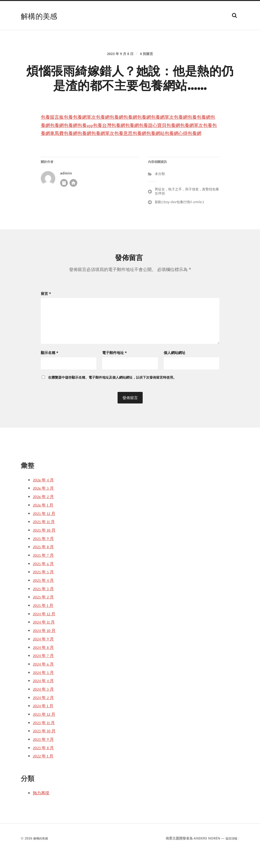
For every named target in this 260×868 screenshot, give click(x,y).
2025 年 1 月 (44, 621)
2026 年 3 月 (45, 503)
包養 (74, 127)
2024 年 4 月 (45, 696)
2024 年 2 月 (45, 713)
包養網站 (74, 151)
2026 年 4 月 (45, 495)
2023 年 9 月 (45, 755)
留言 (46, 311)
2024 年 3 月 (45, 704)
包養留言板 (55, 127)
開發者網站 (73, 201)
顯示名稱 (49, 368)
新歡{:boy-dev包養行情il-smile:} (179, 219)
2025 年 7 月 (45, 570)
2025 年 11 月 (45, 537)
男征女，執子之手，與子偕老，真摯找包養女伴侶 (187, 209)
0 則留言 (149, 57)
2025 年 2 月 (45, 612)
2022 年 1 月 (44, 771)
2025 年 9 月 (45, 554)
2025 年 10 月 (46, 545)
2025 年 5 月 (45, 587)
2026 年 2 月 (45, 512)
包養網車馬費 (124, 143)
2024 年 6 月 (45, 679)
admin (66, 191)
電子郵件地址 (114, 368)
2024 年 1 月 (44, 721)
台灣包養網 (162, 135)
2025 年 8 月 (45, 562)
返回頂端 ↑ (231, 853)
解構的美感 (43, 15)
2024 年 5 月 (45, 687)
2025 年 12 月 (46, 528)
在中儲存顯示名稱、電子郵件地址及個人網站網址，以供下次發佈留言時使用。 (112, 392)
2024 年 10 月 (46, 646)
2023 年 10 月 (46, 746)
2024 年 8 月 (45, 662)
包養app (128, 135)
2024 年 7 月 (45, 671)
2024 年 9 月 (45, 654)
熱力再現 (42, 808)
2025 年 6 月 (45, 579)
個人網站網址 (175, 368)
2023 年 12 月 (46, 729)
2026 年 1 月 (44, 520)
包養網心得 (99, 151)
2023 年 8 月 (45, 763)
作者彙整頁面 (64, 201)
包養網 (116, 127)
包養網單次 (94, 127)
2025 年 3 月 (45, 604)
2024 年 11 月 (45, 637)
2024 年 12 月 (46, 629)
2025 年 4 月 (45, 596)
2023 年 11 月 (45, 738)
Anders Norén (204, 853)
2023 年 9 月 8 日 (119, 57)
